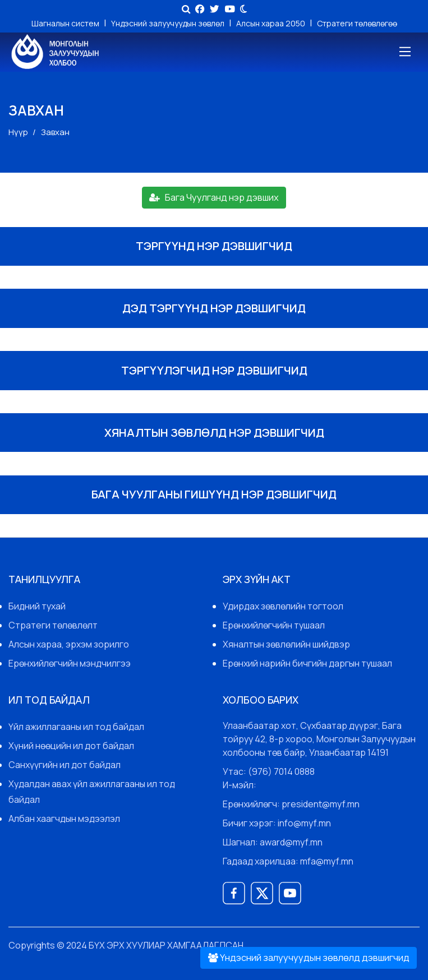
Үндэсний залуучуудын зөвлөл (169, 23)
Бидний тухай (37, 606)
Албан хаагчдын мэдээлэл (64, 819)
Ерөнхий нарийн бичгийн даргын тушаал (307, 663)
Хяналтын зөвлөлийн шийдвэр (286, 644)
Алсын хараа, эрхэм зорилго (69, 644)
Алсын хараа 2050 (271, 23)
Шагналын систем (66, 23)
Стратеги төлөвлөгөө (357, 23)
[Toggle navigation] (404, 52)
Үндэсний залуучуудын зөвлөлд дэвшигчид (309, 957)
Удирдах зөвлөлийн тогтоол (283, 606)
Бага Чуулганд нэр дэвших (214, 197)
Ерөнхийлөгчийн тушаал (274, 625)
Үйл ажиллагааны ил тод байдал (76, 727)
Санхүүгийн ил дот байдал (65, 765)
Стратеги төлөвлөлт (53, 625)
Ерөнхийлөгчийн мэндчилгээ (70, 663)
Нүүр (18, 132)
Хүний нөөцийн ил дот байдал (71, 746)
